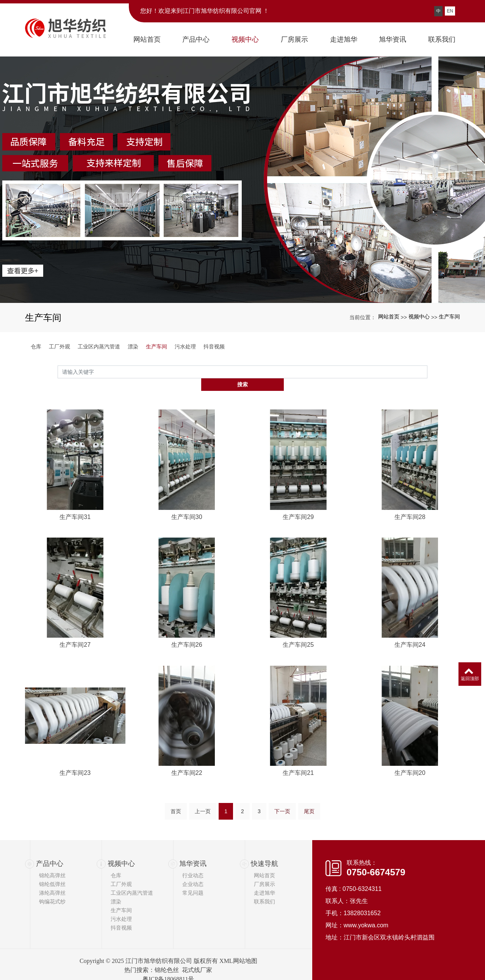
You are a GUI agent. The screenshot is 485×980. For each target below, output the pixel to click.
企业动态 (193, 872)
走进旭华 (264, 881)
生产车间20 (410, 861)
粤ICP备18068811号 (168, 967)
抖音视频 (214, 347)
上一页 (203, 814)
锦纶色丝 (167, 958)
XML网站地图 (238, 949)
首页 (176, 814)
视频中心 (419, 317)
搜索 (427, 372)
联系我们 (264, 890)
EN (450, 11)
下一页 (282, 814)
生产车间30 (187, 604)
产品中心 (50, 851)
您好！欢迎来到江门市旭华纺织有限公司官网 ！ (205, 11)
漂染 (133, 347)
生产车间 (449, 317)
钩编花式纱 (52, 890)
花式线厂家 (197, 958)
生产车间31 (75, 604)
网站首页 (389, 317)
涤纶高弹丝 (52, 881)
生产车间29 (298, 604)
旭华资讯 (193, 851)
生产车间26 (187, 733)
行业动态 (193, 864)
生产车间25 (298, 733)
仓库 (36, 347)
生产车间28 (410, 604)
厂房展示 (264, 872)
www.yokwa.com (366, 913)
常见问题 (193, 881)
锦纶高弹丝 (52, 864)
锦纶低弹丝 (52, 872)
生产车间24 (410, 733)
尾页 (309, 814)
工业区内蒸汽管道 (99, 347)
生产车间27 (75, 733)
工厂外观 (59, 347)
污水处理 (185, 347)
